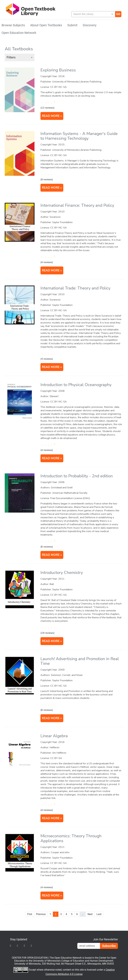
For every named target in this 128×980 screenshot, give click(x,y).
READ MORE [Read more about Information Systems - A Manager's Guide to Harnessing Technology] (51, 188)
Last (99, 914)
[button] (20, 57)
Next (90, 914)
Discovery (90, 25)
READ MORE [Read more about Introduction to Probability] (51, 555)
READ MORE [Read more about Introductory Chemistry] (51, 641)
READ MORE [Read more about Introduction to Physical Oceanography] (51, 458)
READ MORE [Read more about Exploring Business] (51, 116)
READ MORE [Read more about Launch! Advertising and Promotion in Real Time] (51, 718)
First (30, 914)
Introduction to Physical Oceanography (76, 385)
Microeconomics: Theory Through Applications (71, 838)
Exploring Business (58, 70)
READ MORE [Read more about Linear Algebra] (51, 818)
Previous (41, 914)
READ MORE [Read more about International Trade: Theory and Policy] (51, 367)
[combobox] (92, 14)
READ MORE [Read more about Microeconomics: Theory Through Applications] (51, 896)
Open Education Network (19, 33)
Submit (72, 25)
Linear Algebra (54, 736)
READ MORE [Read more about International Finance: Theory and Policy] (51, 270)
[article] (64, 95)
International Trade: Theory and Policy (75, 288)
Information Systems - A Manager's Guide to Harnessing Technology (79, 136)
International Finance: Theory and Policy (77, 205)
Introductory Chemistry (62, 573)
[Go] (118, 14)
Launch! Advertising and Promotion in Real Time (80, 661)
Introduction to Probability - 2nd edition (77, 476)
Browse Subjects (13, 25)
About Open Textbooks (46, 25)
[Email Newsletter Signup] (89, 946)
